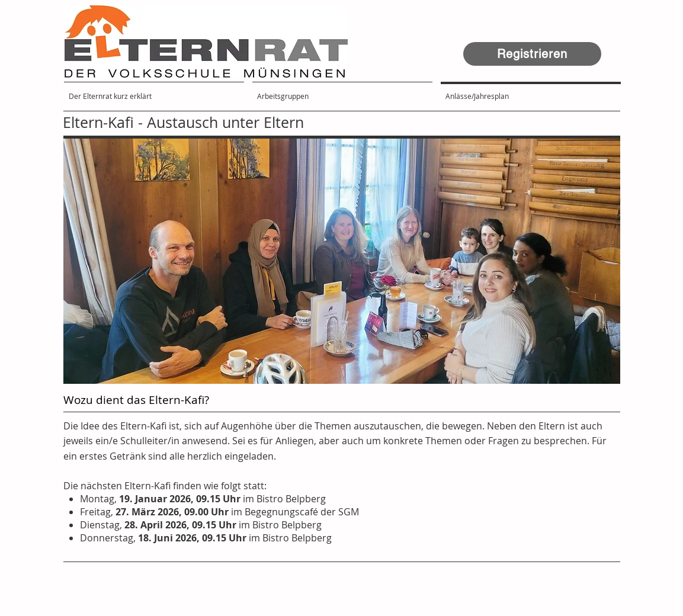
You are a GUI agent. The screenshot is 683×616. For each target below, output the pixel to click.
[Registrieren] (532, 54)
